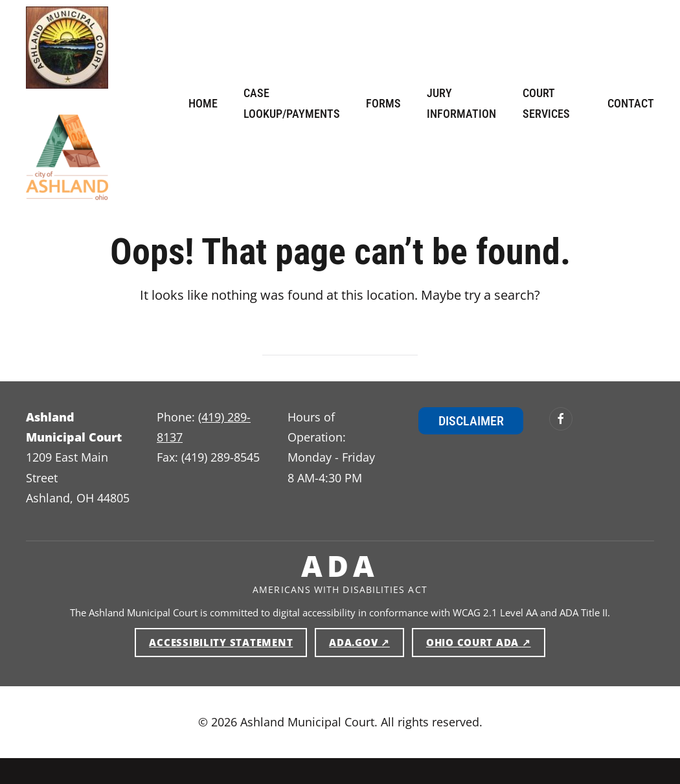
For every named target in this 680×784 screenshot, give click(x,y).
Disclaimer (471, 421)
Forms (383, 103)
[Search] (340, 343)
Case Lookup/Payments (292, 103)
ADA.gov (367, 642)
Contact (631, 103)
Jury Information (461, 103)
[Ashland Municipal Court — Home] (67, 48)
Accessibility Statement (221, 642)
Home (203, 103)
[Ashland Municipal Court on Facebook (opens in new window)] (561, 419)
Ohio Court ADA (486, 642)
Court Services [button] (546, 103)
